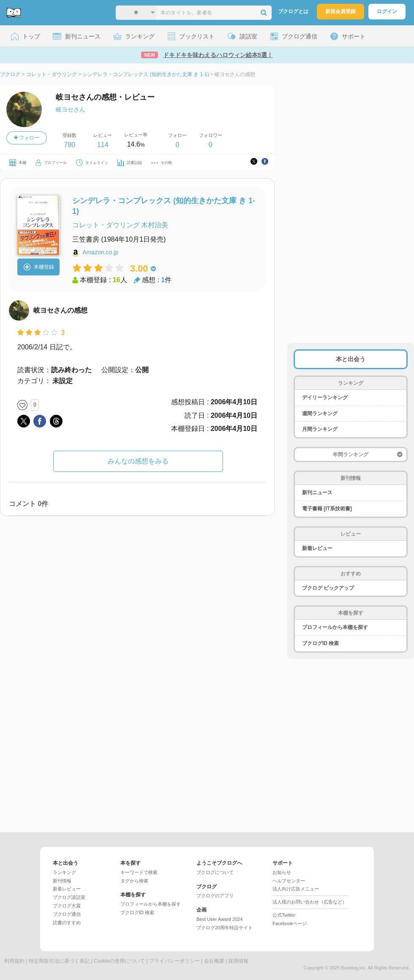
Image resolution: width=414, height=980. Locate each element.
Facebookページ (290, 923)
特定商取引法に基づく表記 (59, 961)
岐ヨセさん (71, 109)
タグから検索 (134, 881)
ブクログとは (293, 11)
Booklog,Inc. (354, 968)
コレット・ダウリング (106, 225)
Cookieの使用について (119, 961)
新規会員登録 (340, 11)
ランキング (64, 872)
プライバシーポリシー (174, 961)
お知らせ (282, 872)
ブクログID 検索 (320, 643)
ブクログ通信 (67, 914)
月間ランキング (320, 429)
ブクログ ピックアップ (328, 588)
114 (103, 145)
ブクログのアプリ (215, 896)
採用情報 (238, 961)
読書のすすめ (67, 923)
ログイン (387, 11)
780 (69, 145)
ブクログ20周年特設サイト (225, 928)
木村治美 (155, 225)
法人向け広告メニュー (296, 889)
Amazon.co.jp (100, 252)
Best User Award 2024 (219, 919)
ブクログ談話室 (69, 897)
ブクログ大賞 (67, 906)
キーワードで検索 (139, 872)
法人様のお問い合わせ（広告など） (310, 902)
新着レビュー (317, 548)
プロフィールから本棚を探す (335, 627)
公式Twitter (284, 915)
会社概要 (214, 961)
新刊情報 (62, 881)
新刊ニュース (317, 493)
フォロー (27, 138)
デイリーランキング (325, 397)
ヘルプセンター (289, 881)
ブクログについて (215, 872)
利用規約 (14, 961)
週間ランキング (320, 414)
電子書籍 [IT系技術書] (327, 509)
